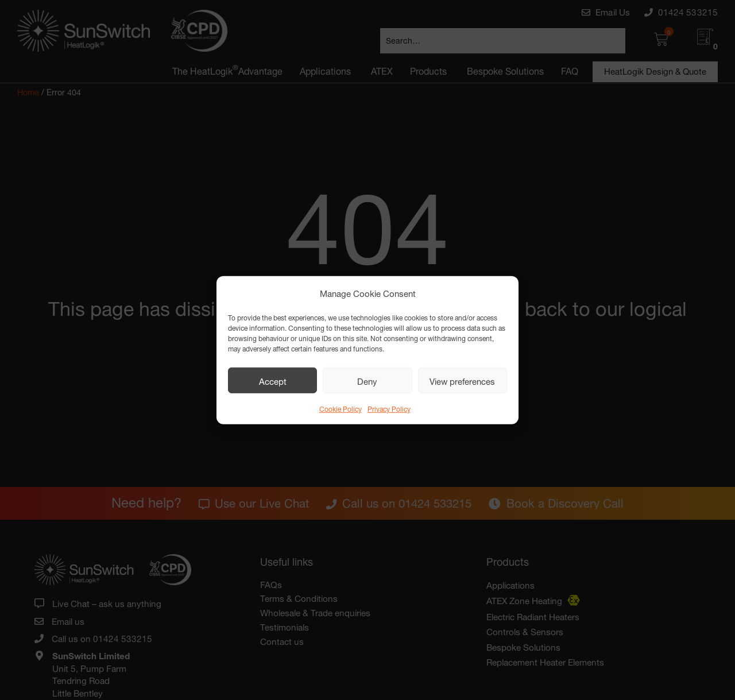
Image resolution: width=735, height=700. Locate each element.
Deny (367, 380)
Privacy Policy (389, 408)
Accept (273, 380)
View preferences (462, 380)
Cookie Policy (341, 408)
